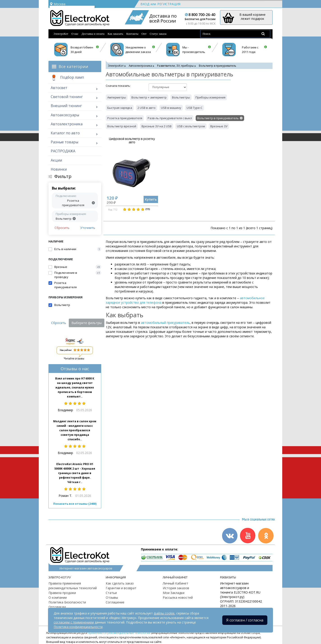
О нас (75, 34)
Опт (144, 34)
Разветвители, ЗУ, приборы (175, 66)
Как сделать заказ (120, 583)
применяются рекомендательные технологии (119, 633)
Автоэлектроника (67, 124)
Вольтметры (181, 97)
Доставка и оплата (93, 34)
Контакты (132, 34)
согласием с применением (74, 622)
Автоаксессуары (65, 115)
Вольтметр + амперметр (149, 97)
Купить (151, 199)
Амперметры (117, 97)
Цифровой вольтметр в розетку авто (132, 141)
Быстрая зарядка (120, 108)
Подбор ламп (67, 78)
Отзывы (112, 597)
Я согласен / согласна (245, 620)
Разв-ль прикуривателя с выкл (170, 118)
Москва (57, 4)
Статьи (111, 593)
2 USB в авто (147, 108)
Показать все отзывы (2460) (75, 504)
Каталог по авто (65, 133)
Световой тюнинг (67, 97)
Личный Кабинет (175, 583)
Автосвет (59, 88)
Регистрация (169, 4)
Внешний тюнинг (66, 106)
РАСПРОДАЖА (63, 151)
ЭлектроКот (61, 34)
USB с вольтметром (191, 126)
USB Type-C (195, 108)
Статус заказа (158, 34)
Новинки (59, 169)
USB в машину (171, 108)
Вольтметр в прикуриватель (218, 118)
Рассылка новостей (178, 597)
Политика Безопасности (67, 602)
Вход (145, 4)
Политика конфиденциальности (78, 627)
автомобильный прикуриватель (165, 323)
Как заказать (115, 34)
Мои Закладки (174, 593)
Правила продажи (62, 593)
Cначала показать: (118, 86)
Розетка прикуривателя (125, 118)
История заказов (176, 588)
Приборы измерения (210, 97)
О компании (58, 597)
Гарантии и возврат (121, 588)
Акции (56, 160)
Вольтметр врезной (122, 126)
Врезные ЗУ (219, 126)
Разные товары (64, 142)
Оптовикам (57, 607)
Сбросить (62, 228)
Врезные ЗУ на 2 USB (157, 126)
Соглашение (115, 602)
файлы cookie (164, 613)
